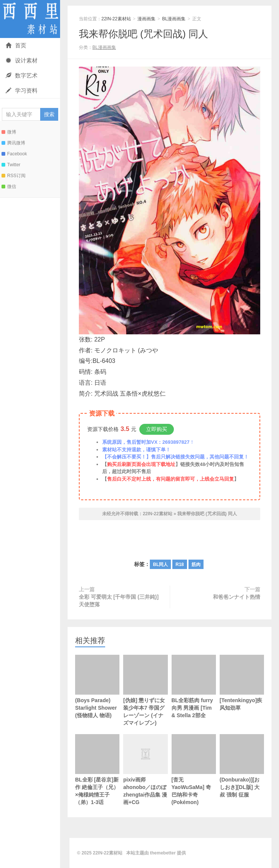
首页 (16, 45)
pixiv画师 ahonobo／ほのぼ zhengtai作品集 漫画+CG (145, 778)
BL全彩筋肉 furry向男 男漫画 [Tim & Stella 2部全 (194, 687)
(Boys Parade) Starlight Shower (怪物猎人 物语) (97, 687)
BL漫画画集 (174, 19)
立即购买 (157, 429)
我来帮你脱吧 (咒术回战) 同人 (143, 34)
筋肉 (196, 565)
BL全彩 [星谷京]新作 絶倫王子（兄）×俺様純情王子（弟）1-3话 (97, 770)
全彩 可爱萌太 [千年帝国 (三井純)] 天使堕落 (119, 601)
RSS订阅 (14, 176)
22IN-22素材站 (30, 19)
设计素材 (22, 60)
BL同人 (160, 565)
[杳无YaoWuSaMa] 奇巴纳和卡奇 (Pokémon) (194, 770)
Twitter (11, 165)
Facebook (14, 154)
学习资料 (22, 90)
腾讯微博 (13, 143)
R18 (179, 565)
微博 (9, 132)
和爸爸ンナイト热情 (237, 597)
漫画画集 (146, 19)
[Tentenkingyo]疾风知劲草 (242, 683)
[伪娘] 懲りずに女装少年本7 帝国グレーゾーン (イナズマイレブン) (145, 690)
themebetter (163, 853)
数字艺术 (22, 75)
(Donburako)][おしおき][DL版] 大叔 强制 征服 (242, 766)
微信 (9, 187)
